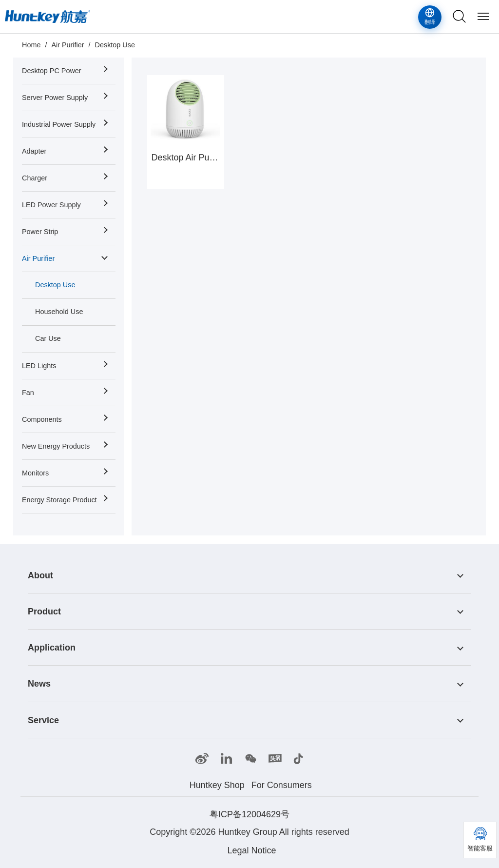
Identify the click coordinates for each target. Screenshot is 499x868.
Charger (35, 178)
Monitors (35, 473)
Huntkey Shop (217, 785)
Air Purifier (67, 45)
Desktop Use (115, 45)
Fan (28, 393)
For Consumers (282, 785)
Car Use (48, 338)
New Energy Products (56, 446)
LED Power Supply (51, 205)
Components (42, 419)
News (39, 684)
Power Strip (40, 232)
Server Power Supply (55, 98)
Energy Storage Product (59, 500)
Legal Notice (251, 850)
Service (43, 720)
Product (44, 612)
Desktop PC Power (52, 71)
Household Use (59, 312)
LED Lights (39, 366)
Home (31, 45)
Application (52, 648)
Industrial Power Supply (59, 124)
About (40, 575)
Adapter (34, 151)
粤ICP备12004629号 (249, 814)
